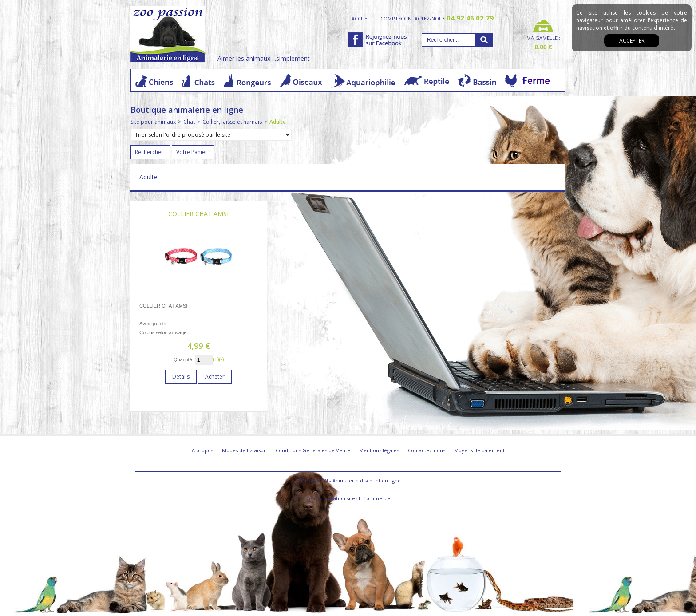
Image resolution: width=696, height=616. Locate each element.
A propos (202, 450)
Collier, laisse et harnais (232, 122)
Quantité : (184, 359)
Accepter (632, 41)
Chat (189, 122)
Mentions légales (379, 450)
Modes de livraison (244, 450)
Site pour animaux (153, 122)
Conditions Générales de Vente (313, 450)
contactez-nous (447, 18)
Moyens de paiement (479, 450)
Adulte (278, 122)
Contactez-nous (427, 450)
